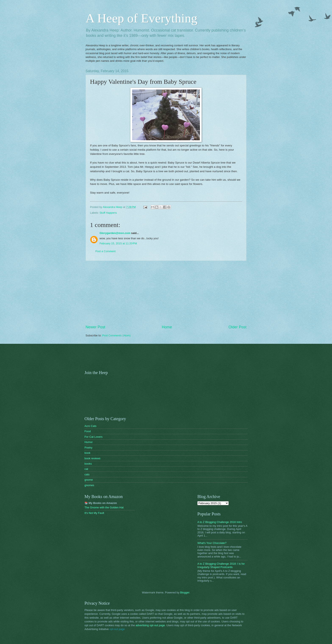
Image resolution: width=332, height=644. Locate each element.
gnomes (89, 485)
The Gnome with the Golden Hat (104, 507)
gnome (89, 480)
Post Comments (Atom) (116, 335)
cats (87, 474)
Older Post (237, 327)
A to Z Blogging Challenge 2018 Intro (220, 522)
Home (167, 327)
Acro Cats (91, 426)
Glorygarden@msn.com (115, 233)
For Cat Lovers (93, 437)
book (87, 453)
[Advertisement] (166, 293)
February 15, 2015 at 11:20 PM (118, 243)
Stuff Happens (108, 213)
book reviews (92, 458)
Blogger (185, 592)
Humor (89, 442)
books (88, 464)
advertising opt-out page (150, 625)
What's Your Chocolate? (212, 543)
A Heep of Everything (141, 18)
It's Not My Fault (94, 513)
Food (88, 431)
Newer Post (95, 327)
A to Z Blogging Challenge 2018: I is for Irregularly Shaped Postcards (221, 565)
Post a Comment (105, 251)
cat (86, 469)
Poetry (88, 448)
